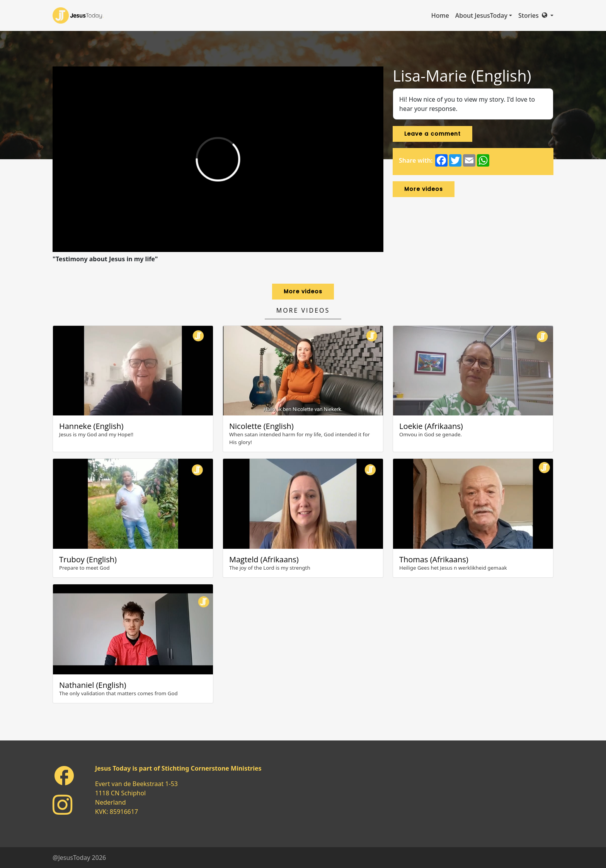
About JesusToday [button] (481, 15)
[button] (548, 15)
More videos (424, 189)
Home (440, 15)
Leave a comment (432, 134)
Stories (529, 15)
